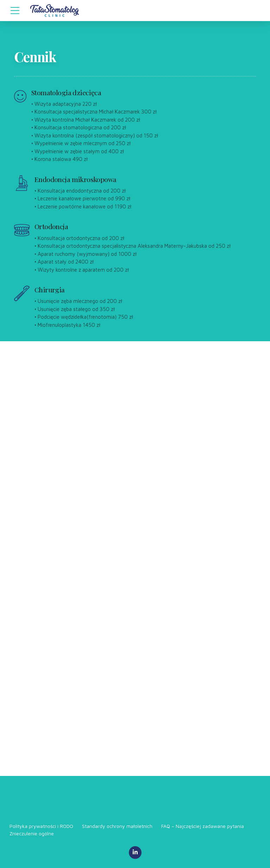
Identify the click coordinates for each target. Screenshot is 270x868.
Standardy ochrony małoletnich (117, 826)
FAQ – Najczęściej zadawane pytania (203, 826)
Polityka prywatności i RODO (41, 826)
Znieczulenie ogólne (32, 833)
